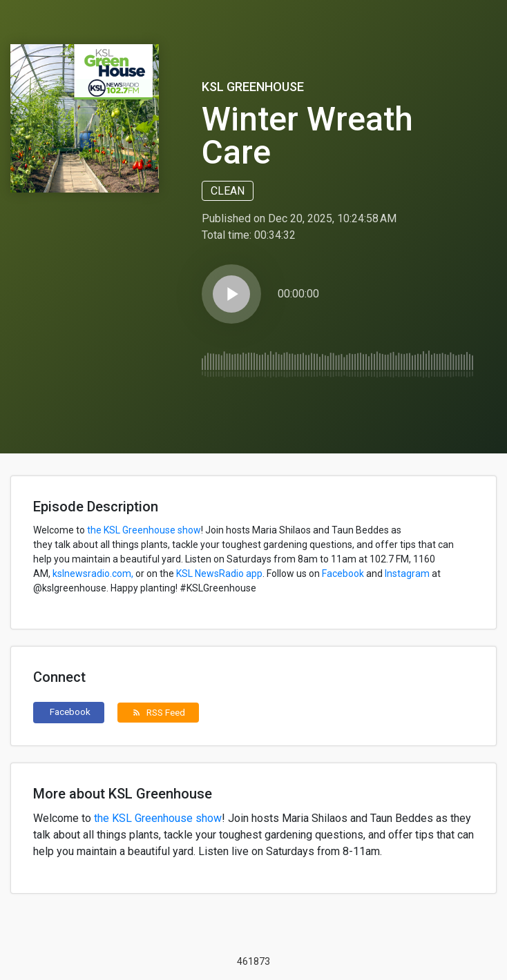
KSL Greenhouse (253, 87)
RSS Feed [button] (159, 712)
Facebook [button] (70, 712)
